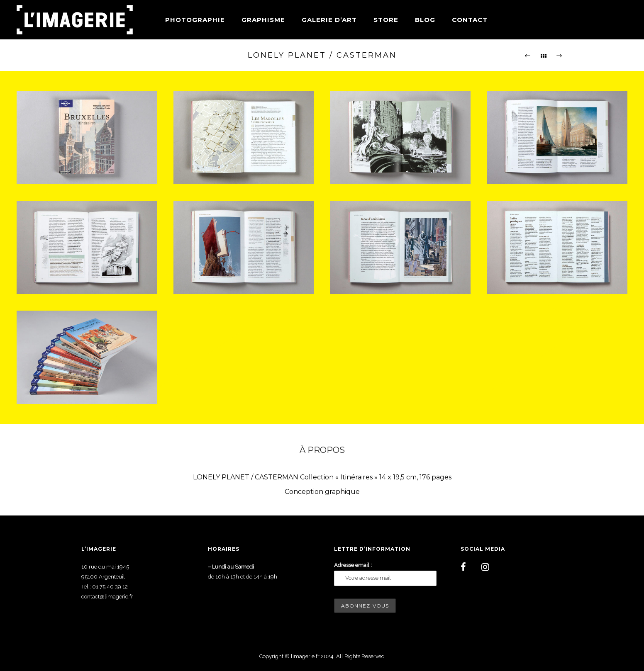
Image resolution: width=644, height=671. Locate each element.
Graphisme (263, 20)
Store (386, 20)
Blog (425, 20)
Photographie (195, 20)
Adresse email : (353, 565)
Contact (470, 20)
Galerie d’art (329, 20)
